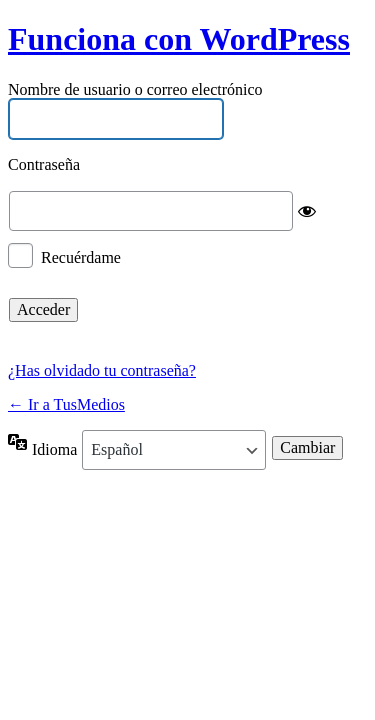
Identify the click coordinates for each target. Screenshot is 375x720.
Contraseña (44, 165)
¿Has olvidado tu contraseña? (102, 370)
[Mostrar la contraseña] (307, 211)
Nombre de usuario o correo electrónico (135, 89)
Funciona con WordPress (179, 39)
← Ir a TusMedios (66, 404)
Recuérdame (81, 256)
